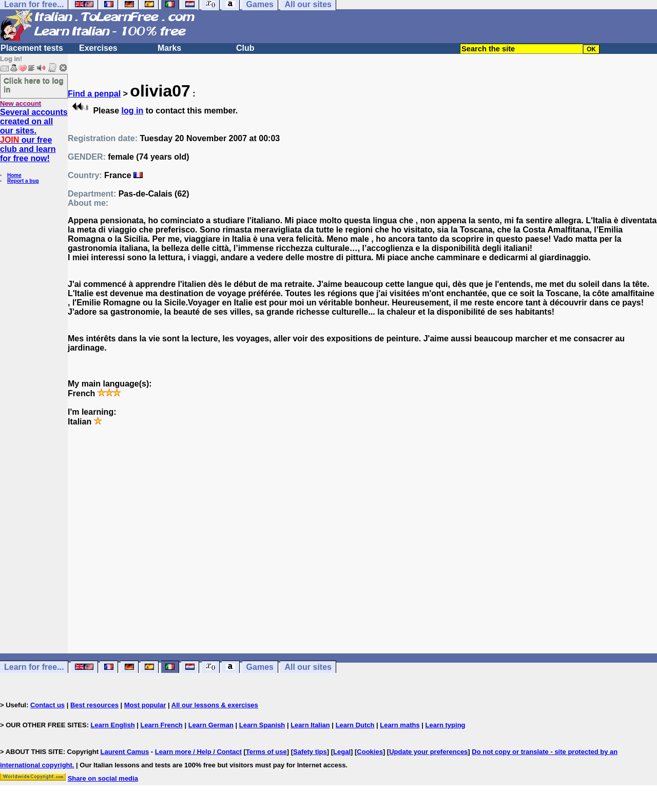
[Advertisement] (362, 545)
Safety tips (310, 752)
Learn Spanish (262, 725)
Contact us (47, 705)
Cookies (370, 752)
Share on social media (103, 778)
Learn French (161, 725)
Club (245, 48)
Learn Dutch (355, 725)
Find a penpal (94, 94)
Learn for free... (34, 667)
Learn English (113, 725)
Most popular (145, 705)
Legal (342, 752)
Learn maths (400, 725)
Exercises (98, 48)
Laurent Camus (125, 752)
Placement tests (32, 48)
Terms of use (266, 752)
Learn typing (446, 725)
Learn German (211, 725)
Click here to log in (34, 85)
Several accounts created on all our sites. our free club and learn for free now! (34, 135)
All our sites (308, 667)
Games (260, 667)
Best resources (94, 705)
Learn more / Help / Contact (198, 752)
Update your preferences (428, 752)
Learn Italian (310, 725)
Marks (169, 48)
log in (133, 111)
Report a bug (23, 181)
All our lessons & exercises (215, 705)
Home (14, 175)
